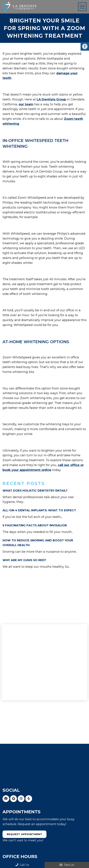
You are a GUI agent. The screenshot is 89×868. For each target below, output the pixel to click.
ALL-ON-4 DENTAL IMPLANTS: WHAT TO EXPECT (39, 510)
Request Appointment (24, 834)
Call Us (22, 865)
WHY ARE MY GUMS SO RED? (24, 560)
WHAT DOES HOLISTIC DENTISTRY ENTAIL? (35, 491)
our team (26, 104)
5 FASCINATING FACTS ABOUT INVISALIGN (35, 525)
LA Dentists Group (51, 99)
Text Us (67, 865)
